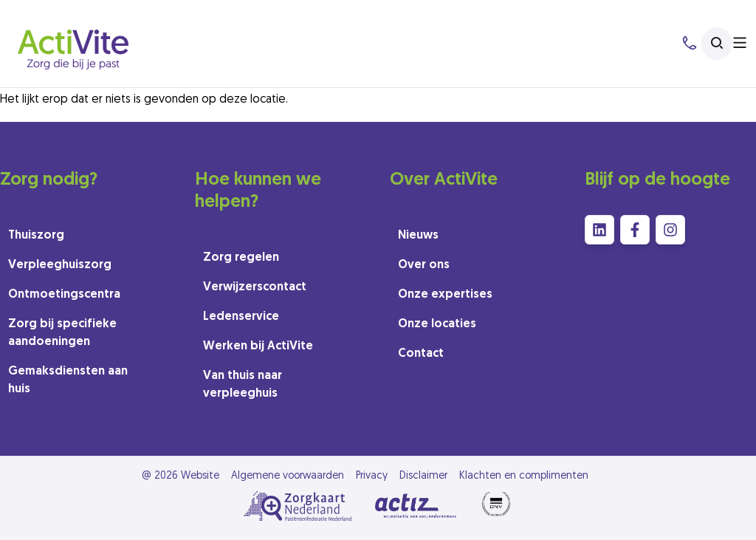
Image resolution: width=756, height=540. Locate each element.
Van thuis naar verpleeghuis (243, 385)
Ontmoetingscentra (64, 295)
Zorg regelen (241, 258)
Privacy (372, 476)
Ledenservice (241, 317)
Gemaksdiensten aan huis (68, 380)
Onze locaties (437, 324)
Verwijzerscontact (255, 287)
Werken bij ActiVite (258, 346)
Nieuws (418, 236)
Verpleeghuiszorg (60, 265)
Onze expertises (445, 295)
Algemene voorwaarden (288, 476)
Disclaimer (423, 476)
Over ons (424, 265)
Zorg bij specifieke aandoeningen (62, 333)
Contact (421, 354)
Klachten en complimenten (524, 476)
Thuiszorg (36, 236)
